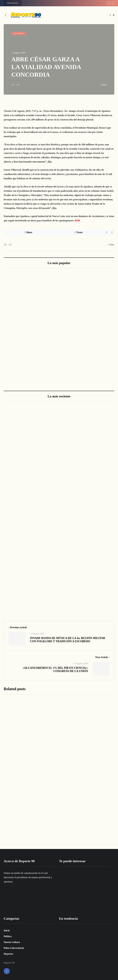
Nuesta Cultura (12, 942)
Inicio (7, 930)
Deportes (8, 954)
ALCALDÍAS (19, 33)
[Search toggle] (114, 15)
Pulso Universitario (14, 948)
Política (8, 936)
